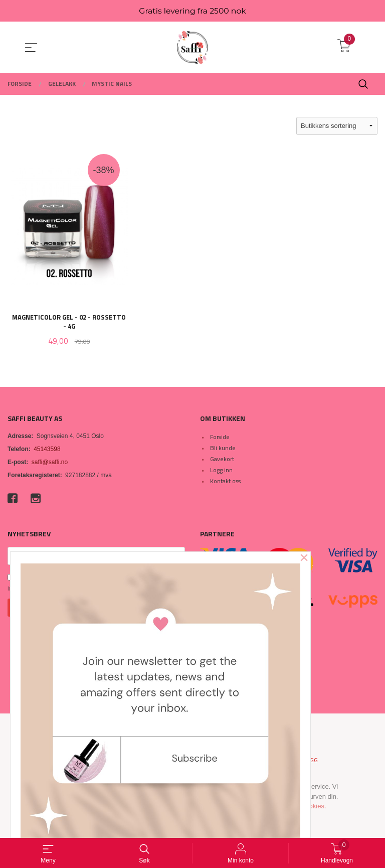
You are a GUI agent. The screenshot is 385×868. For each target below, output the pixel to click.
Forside (220, 438)
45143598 (47, 450)
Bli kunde (223, 449)
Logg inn (221, 471)
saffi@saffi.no (50, 463)
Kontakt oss (225, 482)
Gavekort (222, 460)
